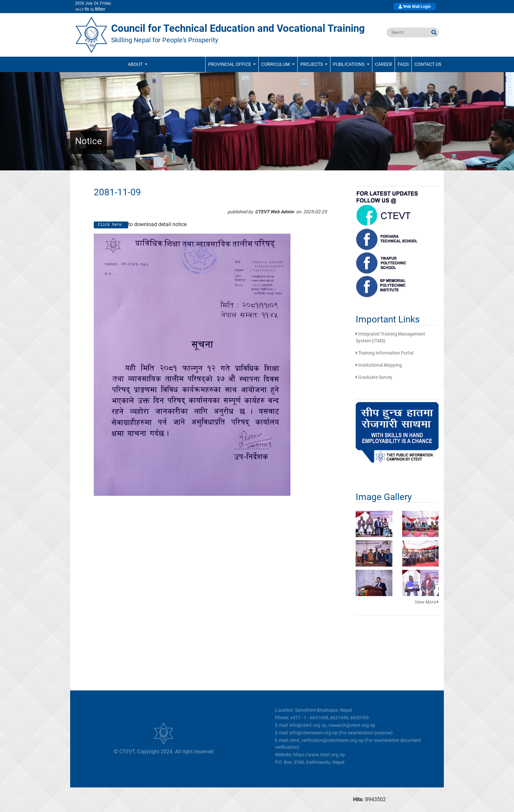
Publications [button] (349, 64)
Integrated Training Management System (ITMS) (390, 337)
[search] (408, 32)
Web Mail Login (415, 7)
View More (427, 602)
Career (384, 64)
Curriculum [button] (276, 64)
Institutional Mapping (379, 365)
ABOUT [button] (136, 64)
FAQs (403, 64)
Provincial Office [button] (230, 64)
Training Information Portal (385, 353)
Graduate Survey (374, 377)
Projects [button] (312, 64)
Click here (111, 225)
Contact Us (428, 64)
